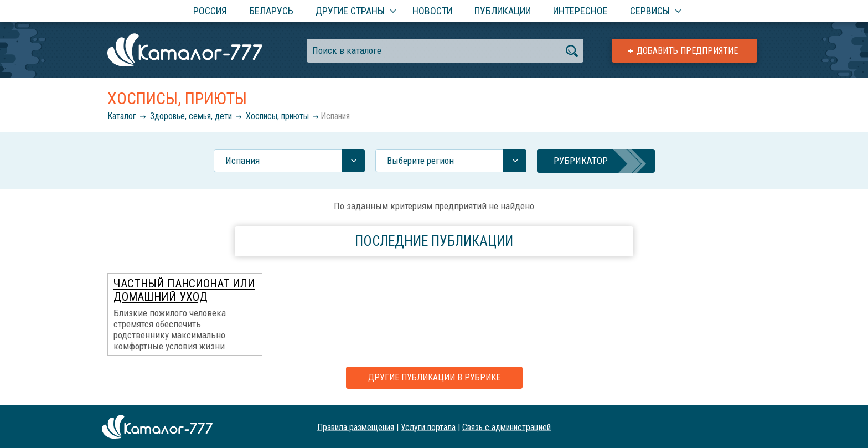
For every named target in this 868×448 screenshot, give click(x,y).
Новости (432, 11)
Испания (335, 116)
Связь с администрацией (507, 427)
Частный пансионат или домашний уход (184, 290)
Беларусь (271, 11)
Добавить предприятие (687, 51)
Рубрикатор (581, 161)
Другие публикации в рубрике (434, 377)
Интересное (580, 11)
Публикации (503, 11)
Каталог (122, 116)
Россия (210, 11)
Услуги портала (428, 427)
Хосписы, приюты (277, 116)
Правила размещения (356, 427)
